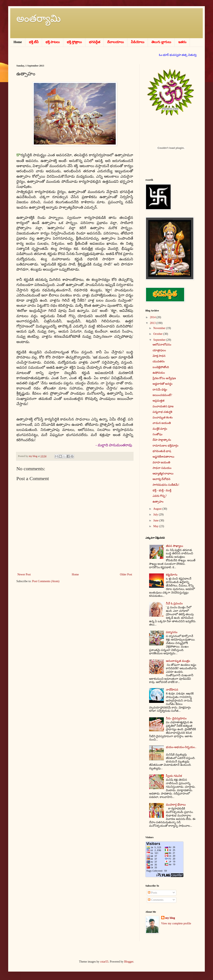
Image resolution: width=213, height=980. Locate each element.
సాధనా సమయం (162, 468)
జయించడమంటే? (162, 395)
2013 (153, 323)
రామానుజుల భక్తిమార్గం (166, 446)
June (156, 520)
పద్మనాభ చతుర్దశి (163, 412)
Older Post (126, 574)
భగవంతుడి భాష (162, 451)
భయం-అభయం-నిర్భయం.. (181, 747)
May (156, 526)
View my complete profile (176, 923)
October (158, 334)
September (160, 340)
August (158, 509)
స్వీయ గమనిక (174, 776)
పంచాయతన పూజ (163, 406)
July (156, 515)
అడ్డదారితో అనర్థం (163, 384)
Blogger (129, 962)
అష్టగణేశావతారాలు (163, 457)
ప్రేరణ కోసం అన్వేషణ (164, 378)
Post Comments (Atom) (46, 581)
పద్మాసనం (172, 632)
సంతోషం (157, 434)
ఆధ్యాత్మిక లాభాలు (163, 473)
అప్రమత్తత (159, 401)
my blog (170, 918)
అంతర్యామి (39, 18)
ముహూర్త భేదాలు (176, 805)
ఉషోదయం (159, 373)
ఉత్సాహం (158, 502)
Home (75, 574)
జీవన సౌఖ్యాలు (174, 546)
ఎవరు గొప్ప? (160, 496)
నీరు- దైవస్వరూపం (176, 718)
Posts (152, 893)
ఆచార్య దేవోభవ (162, 479)
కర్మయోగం (172, 575)
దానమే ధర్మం (160, 390)
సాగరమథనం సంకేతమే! (166, 485)
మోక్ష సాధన (159, 356)
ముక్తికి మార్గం (160, 429)
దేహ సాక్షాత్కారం (162, 440)
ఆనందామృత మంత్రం (178, 661)
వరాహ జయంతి (161, 462)
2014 (153, 317)
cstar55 (104, 962)
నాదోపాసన (172, 690)
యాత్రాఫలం (159, 350)
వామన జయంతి (162, 423)
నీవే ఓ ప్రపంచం (174, 603)
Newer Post (24, 574)
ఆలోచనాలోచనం (162, 345)
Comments (156, 900)
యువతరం (159, 361)
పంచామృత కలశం (163, 417)
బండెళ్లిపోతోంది (161, 367)
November (160, 328)
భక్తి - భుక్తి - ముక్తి (162, 490)
